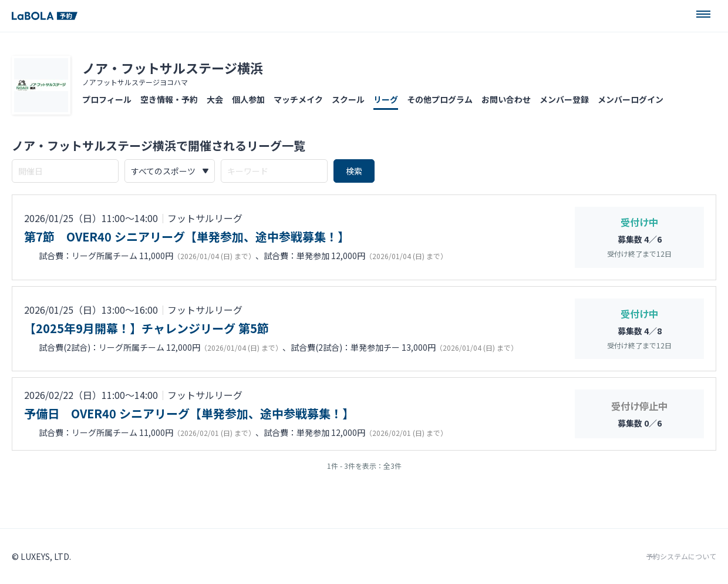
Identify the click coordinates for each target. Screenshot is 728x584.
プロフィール (107, 99)
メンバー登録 (564, 99)
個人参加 (248, 99)
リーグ (386, 99)
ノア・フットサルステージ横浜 (173, 68)
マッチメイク (298, 99)
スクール (348, 99)
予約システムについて (681, 556)
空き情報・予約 (169, 99)
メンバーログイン (631, 99)
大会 (215, 99)
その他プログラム (440, 99)
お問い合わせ (506, 99)
